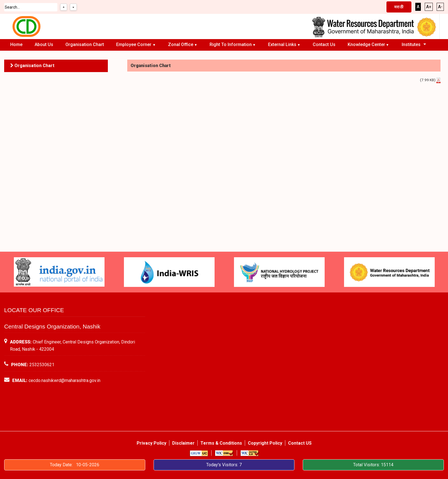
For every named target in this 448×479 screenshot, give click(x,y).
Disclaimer (183, 443)
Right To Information (231, 44)
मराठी (399, 7)
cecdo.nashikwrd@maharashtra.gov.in (64, 380)
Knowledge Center (366, 44)
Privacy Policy (152, 443)
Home (16, 44)
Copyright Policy (265, 443)
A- (440, 7)
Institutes (411, 44)
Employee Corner (134, 44)
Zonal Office (181, 44)
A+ (429, 7)
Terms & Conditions (221, 443)
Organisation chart (85, 44)
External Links (282, 44)
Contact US (300, 443)
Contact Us (324, 44)
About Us (44, 44)
